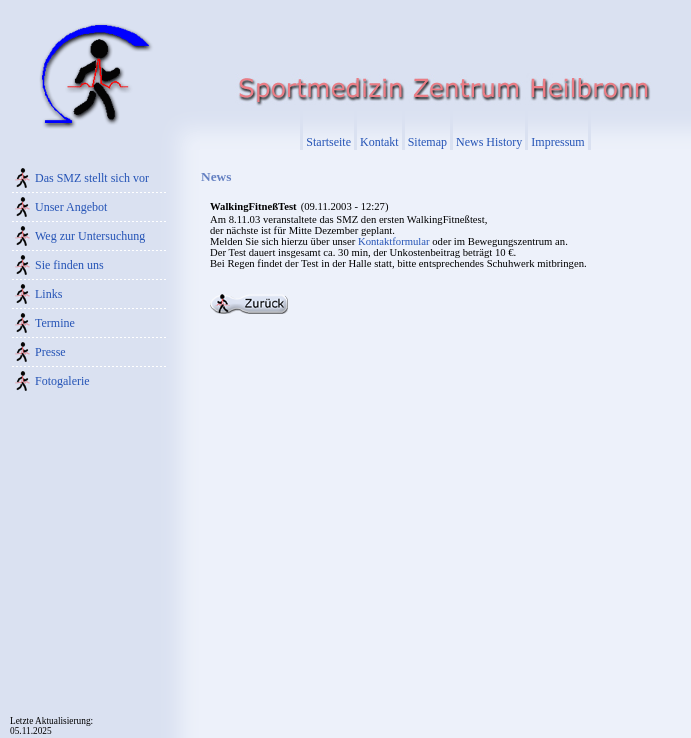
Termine (55, 323)
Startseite (328, 142)
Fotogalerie (62, 381)
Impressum (557, 142)
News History (489, 142)
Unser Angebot (71, 207)
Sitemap (427, 142)
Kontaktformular (394, 241)
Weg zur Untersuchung (90, 236)
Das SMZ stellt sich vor (92, 178)
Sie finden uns (69, 265)
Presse (50, 352)
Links (48, 294)
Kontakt (379, 142)
